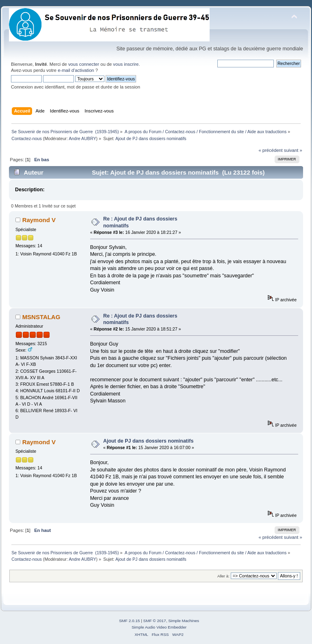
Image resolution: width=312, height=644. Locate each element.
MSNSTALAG (41, 317)
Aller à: (223, 576)
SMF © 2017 (155, 621)
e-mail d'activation (76, 70)
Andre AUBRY (82, 138)
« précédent (270, 150)
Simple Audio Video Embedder (159, 627)
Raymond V (39, 220)
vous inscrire (126, 64)
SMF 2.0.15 (130, 621)
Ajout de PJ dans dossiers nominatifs (148, 441)
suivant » (293, 150)
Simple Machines (184, 621)
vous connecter (84, 64)
